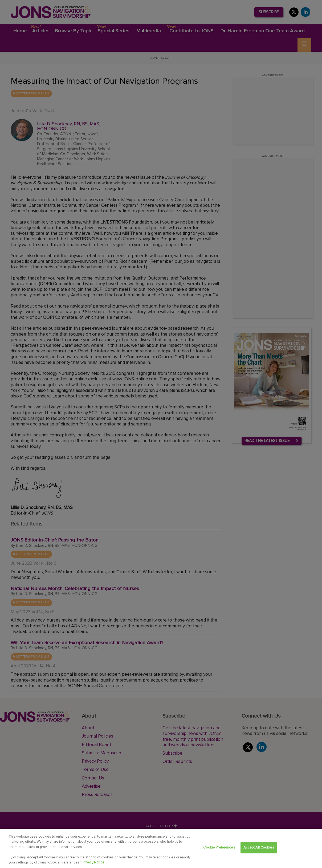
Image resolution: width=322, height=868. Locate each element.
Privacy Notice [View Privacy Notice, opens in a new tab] (93, 862)
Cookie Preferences (219, 848)
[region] (161, 848)
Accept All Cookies (259, 848)
